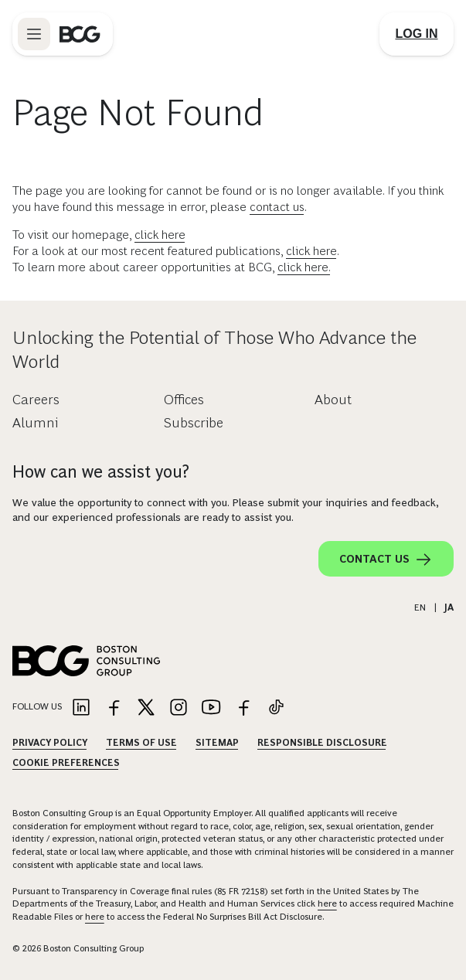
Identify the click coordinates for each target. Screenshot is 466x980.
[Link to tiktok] (276, 708)
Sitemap (217, 743)
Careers (36, 400)
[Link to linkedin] (81, 708)
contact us (277, 207)
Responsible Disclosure (322, 743)
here (327, 903)
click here (160, 235)
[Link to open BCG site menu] (34, 34)
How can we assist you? (101, 472)
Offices (184, 400)
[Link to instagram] (179, 708)
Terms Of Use (141, 743)
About (333, 400)
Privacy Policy (50, 743)
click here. (304, 267)
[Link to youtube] (211, 708)
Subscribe (194, 423)
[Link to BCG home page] (80, 34)
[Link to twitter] (146, 708)
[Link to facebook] (114, 708)
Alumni (35, 423)
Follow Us (37, 706)
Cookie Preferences (66, 763)
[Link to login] (417, 34)
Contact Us (386, 560)
